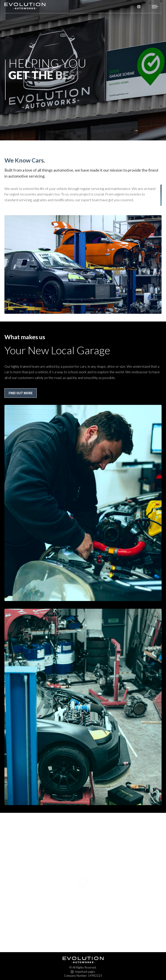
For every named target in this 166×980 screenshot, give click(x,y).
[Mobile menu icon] (155, 7)
